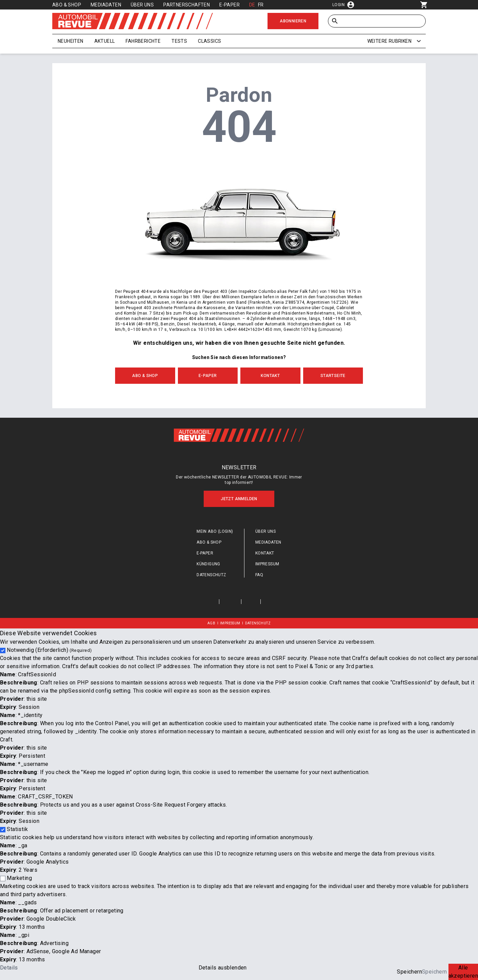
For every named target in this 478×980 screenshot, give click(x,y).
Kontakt (270, 376)
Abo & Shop (67, 5)
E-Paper (229, 5)
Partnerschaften (187, 5)
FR (261, 5)
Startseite (333, 376)
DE (252, 5)
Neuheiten (71, 41)
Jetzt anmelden (239, 499)
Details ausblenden (223, 968)
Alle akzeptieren (463, 972)
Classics (209, 41)
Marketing (19, 878)
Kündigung (208, 564)
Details (9, 968)
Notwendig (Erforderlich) (49, 650)
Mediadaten (106, 5)
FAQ (259, 575)
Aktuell (105, 41)
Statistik (17, 829)
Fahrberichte (143, 41)
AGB (211, 623)
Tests (179, 41)
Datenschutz (211, 575)
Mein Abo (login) (215, 531)
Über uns (142, 5)
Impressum (267, 564)
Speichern (409, 972)
